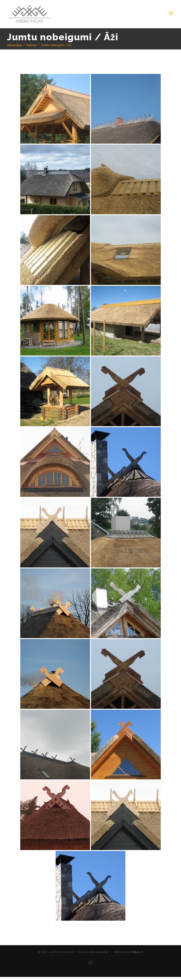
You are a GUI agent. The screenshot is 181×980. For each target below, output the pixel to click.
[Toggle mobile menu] (171, 13)
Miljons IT (137, 952)
